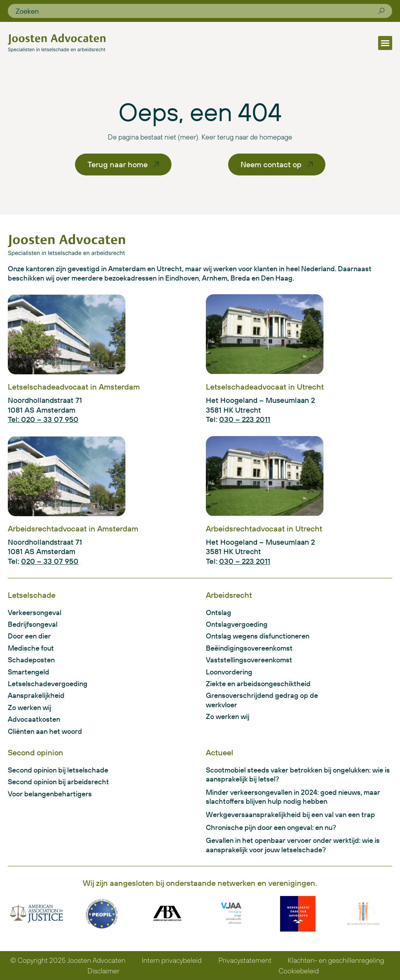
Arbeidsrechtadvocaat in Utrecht (264, 528)
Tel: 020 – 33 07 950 (43, 419)
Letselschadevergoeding (48, 684)
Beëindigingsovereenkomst (249, 648)
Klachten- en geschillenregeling (336, 960)
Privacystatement (245, 960)
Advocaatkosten (34, 719)
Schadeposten (31, 660)
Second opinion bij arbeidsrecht (58, 782)
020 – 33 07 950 (50, 561)
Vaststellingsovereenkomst (249, 660)
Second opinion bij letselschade (58, 770)
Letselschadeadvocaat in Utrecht (265, 387)
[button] (385, 43)
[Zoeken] (381, 11)
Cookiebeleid (299, 971)
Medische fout (31, 648)
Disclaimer (104, 971)
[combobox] (197, 11)
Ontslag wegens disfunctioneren (258, 636)
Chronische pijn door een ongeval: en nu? (271, 827)
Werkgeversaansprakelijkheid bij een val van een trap (290, 815)
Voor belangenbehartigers (50, 794)
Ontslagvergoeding (237, 624)
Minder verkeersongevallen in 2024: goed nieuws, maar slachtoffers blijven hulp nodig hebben (293, 797)
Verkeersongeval (35, 612)
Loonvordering (229, 672)
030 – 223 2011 (245, 419)
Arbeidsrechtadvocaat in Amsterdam (73, 528)
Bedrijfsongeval (33, 624)
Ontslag (219, 612)
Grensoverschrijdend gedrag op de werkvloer (262, 700)
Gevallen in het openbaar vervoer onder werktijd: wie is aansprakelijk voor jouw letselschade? (293, 845)
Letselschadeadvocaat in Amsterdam (74, 387)
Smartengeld (29, 672)
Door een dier (29, 636)
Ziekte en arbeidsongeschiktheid (258, 684)
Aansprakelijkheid (36, 695)
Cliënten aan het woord (45, 731)
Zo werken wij (29, 707)
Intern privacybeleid (172, 960)
